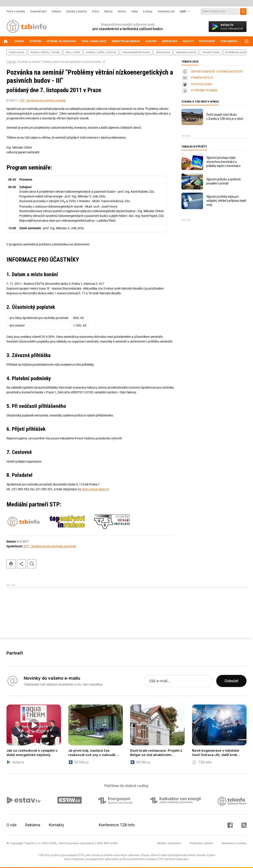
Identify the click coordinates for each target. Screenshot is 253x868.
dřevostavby (163, 52)
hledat (32, 564)
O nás (12, 825)
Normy (122, 11)
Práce (95, 11)
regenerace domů (186, 52)
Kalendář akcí (38, 11)
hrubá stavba (17, 52)
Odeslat (231, 681)
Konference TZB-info (117, 825)
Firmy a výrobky (16, 11)
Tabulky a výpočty (76, 11)
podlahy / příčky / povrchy (101, 52)
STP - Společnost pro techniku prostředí (43, 101)
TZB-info (11, 62)
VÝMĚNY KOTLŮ (202, 78)
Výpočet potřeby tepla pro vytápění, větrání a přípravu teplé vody (226, 201)
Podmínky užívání (201, 843)
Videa (135, 11)
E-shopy (148, 11)
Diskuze (56, 11)
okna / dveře (73, 52)
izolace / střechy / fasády (45, 52)
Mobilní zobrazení (169, 843)
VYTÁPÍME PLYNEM (204, 90)
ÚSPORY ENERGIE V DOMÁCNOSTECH (217, 72)
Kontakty (57, 825)
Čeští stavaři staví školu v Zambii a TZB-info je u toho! (225, 117)
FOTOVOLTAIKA (201, 84)
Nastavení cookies (234, 843)
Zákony (108, 11)
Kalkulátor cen (166, 11)
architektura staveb (236, 52)
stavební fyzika (211, 52)
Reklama (33, 825)
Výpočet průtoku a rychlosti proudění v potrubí (223, 181)
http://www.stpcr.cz (96, 489)
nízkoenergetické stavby (136, 52)
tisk (11, 564)
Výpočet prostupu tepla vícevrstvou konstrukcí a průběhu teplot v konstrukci (223, 162)
